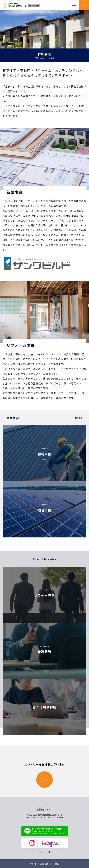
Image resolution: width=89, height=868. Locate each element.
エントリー (84, 5)
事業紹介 (43, 58)
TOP (37, 58)
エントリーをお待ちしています (44, 775)
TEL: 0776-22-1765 (35, 817)
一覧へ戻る (78, 418)
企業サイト (43, 852)
